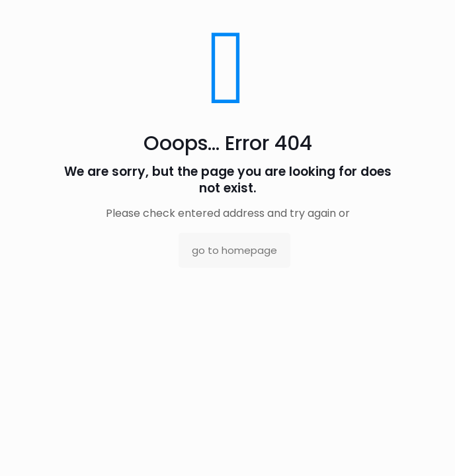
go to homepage (234, 250)
